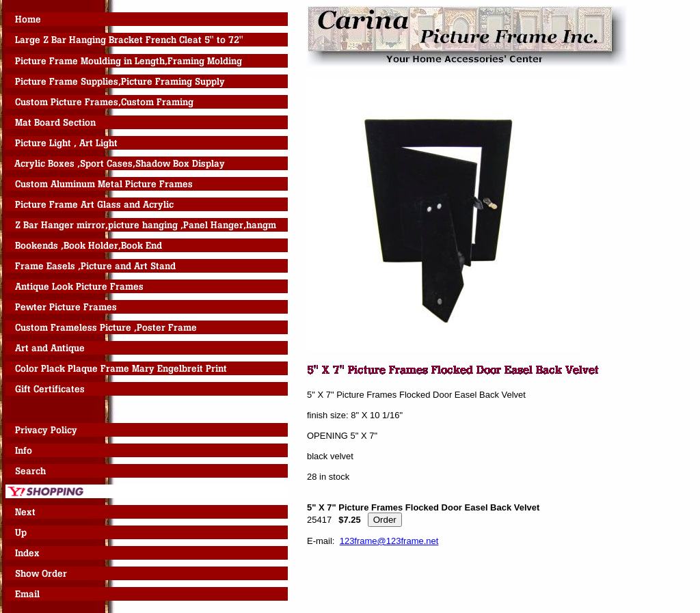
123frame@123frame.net (389, 541)
